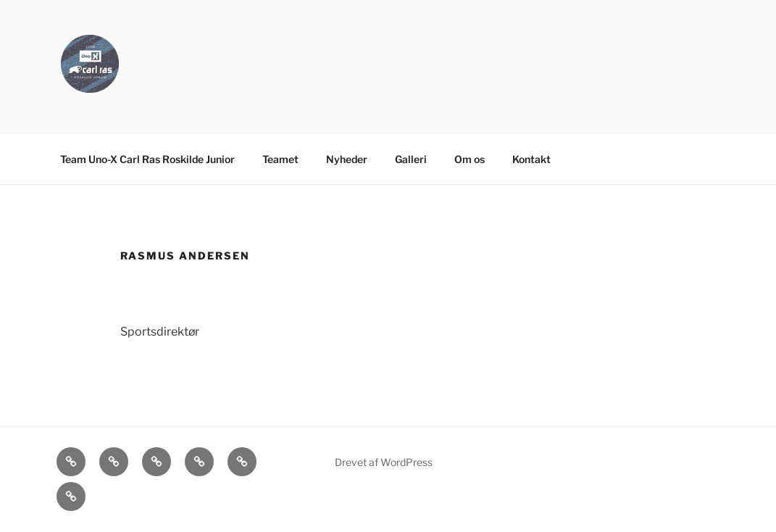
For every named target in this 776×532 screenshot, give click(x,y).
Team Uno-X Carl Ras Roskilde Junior (147, 159)
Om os (470, 159)
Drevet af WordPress (384, 462)
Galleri (411, 159)
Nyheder (347, 159)
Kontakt (531, 159)
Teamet (280, 159)
